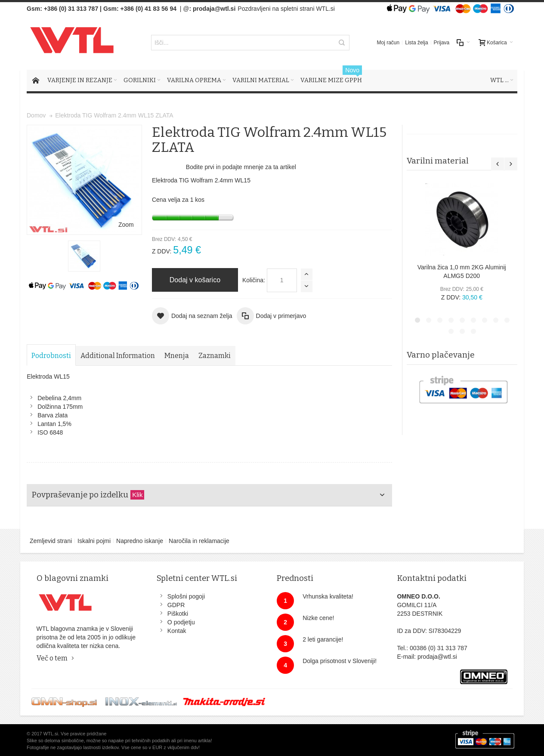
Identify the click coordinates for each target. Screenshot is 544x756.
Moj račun (388, 43)
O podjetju (181, 622)
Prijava (442, 43)
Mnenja (177, 356)
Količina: (254, 280)
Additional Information (118, 356)
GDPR (176, 605)
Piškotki (178, 614)
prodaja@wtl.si (214, 9)
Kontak (177, 631)
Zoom (126, 225)
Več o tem (52, 658)
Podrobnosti (51, 356)
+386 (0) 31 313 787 (71, 9)
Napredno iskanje (140, 541)
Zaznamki (215, 356)
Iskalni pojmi (94, 541)
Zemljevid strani (51, 541)
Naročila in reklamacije (199, 541)
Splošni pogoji (186, 596)
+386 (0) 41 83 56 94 (148, 9)
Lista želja (416, 43)
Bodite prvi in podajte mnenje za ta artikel (241, 167)
